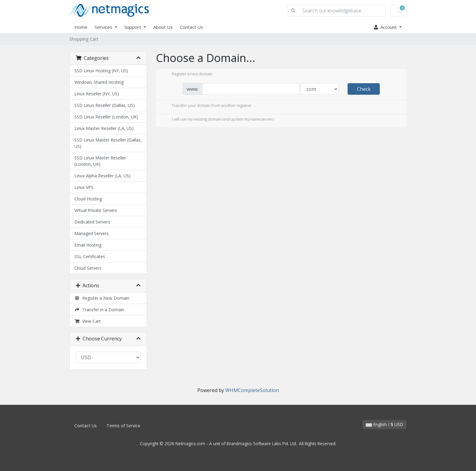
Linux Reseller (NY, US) (97, 94)
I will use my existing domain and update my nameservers (218, 120)
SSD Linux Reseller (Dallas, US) (105, 105)
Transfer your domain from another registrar (207, 106)
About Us (163, 27)
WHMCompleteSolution (252, 390)
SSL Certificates (90, 256)
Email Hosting (88, 245)
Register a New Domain (102, 298)
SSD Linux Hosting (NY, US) (101, 71)
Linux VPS (84, 187)
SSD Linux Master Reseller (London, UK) (100, 161)
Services (104, 27)
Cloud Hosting (88, 199)
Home (81, 27)
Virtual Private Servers (96, 210)
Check (364, 89)
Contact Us (192, 27)
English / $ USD (384, 424)
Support (133, 27)
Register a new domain (187, 74)
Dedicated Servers (92, 222)
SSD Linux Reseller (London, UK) (106, 117)
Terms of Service (123, 426)
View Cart (88, 321)
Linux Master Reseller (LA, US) (104, 128)
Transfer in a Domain (99, 310)
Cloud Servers (88, 268)
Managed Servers (92, 233)
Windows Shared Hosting (99, 82)
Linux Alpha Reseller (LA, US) (102, 176)
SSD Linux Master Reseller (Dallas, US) (108, 143)
